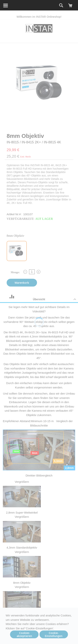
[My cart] (70, 7)
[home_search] (5, 5)
